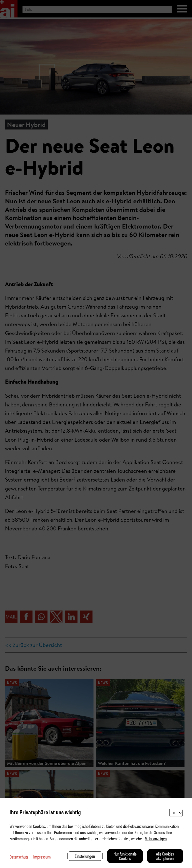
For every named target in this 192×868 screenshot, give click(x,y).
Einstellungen (85, 856)
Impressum (42, 857)
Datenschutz (19, 857)
